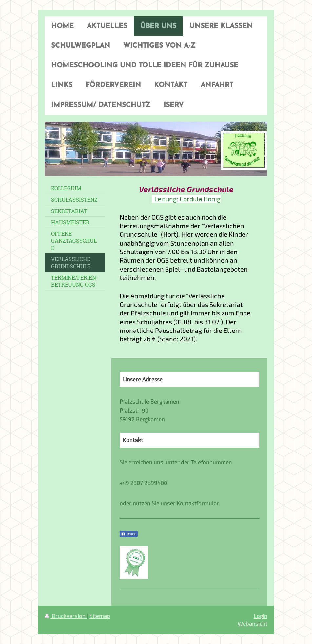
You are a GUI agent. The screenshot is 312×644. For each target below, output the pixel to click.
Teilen (129, 534)
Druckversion (66, 616)
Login (261, 616)
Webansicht (253, 623)
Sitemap (100, 616)
